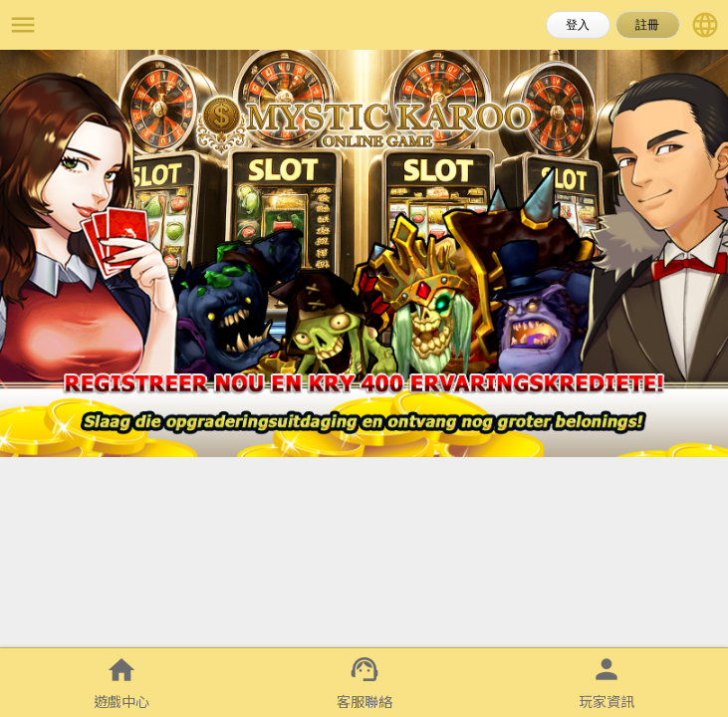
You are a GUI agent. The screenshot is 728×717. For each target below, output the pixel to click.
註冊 (647, 25)
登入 (578, 25)
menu (23, 25)
